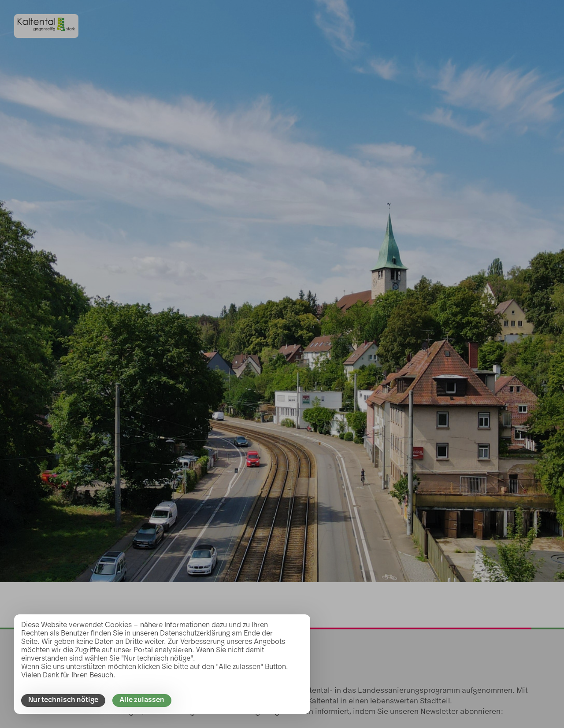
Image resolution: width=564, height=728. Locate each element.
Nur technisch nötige (63, 700)
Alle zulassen (142, 700)
